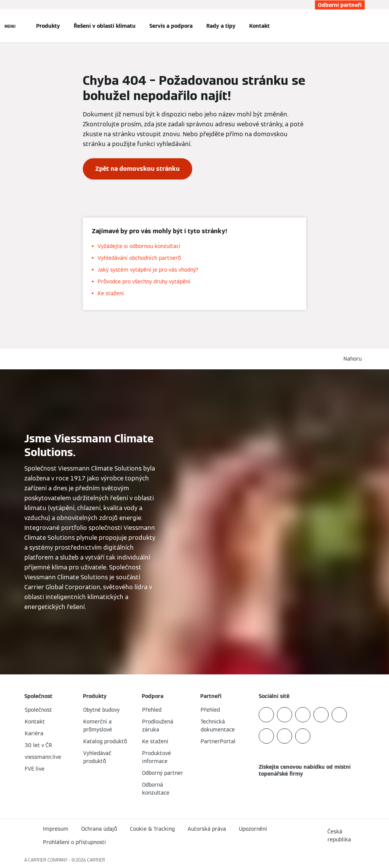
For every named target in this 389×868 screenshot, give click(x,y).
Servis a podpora (171, 26)
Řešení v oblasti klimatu (105, 26)
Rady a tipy (221, 26)
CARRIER (96, 860)
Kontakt (259, 26)
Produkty (48, 26)
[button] (354, 359)
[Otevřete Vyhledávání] (361, 26)
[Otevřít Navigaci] (10, 26)
